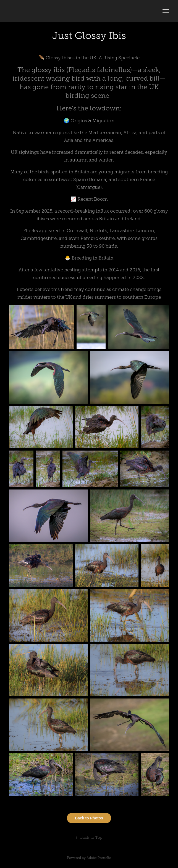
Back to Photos (89, 818)
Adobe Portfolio (99, 858)
